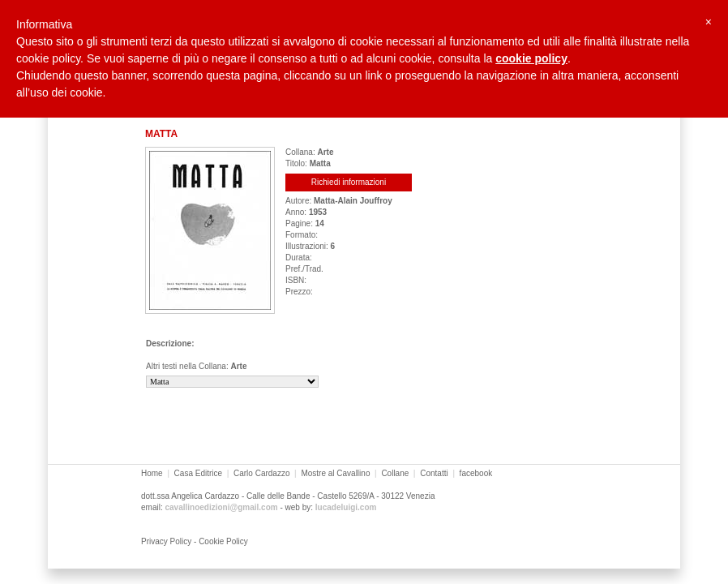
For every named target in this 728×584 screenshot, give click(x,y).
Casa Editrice (198, 473)
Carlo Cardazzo (261, 473)
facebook (476, 473)
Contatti (434, 473)
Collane (395, 473)
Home (152, 473)
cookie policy (531, 58)
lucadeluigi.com (346, 507)
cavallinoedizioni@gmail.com (221, 507)
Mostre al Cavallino (335, 473)
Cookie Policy (223, 541)
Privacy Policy (166, 541)
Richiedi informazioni (349, 182)
